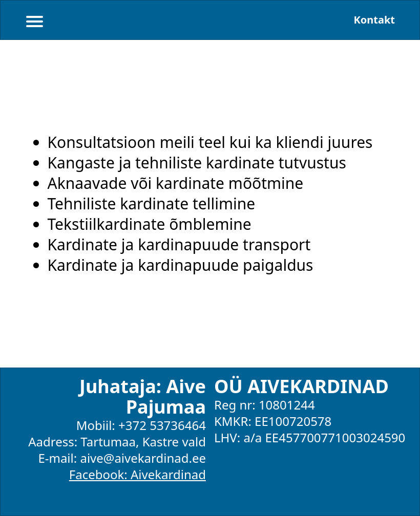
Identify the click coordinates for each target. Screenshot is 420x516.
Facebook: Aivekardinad (138, 474)
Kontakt (374, 20)
